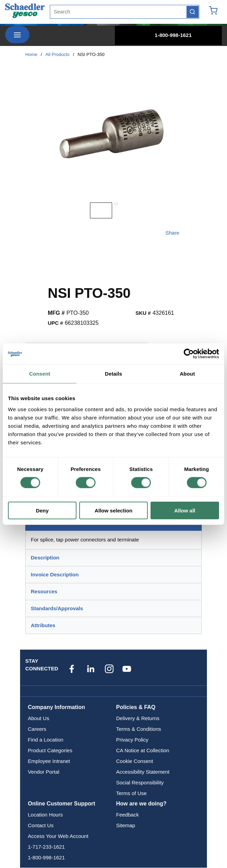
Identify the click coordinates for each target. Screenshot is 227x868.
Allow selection (113, 510)
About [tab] (187, 374)
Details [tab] (113, 374)
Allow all (185, 510)
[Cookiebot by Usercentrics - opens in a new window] (189, 354)
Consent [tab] (40, 374)
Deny (42, 510)
